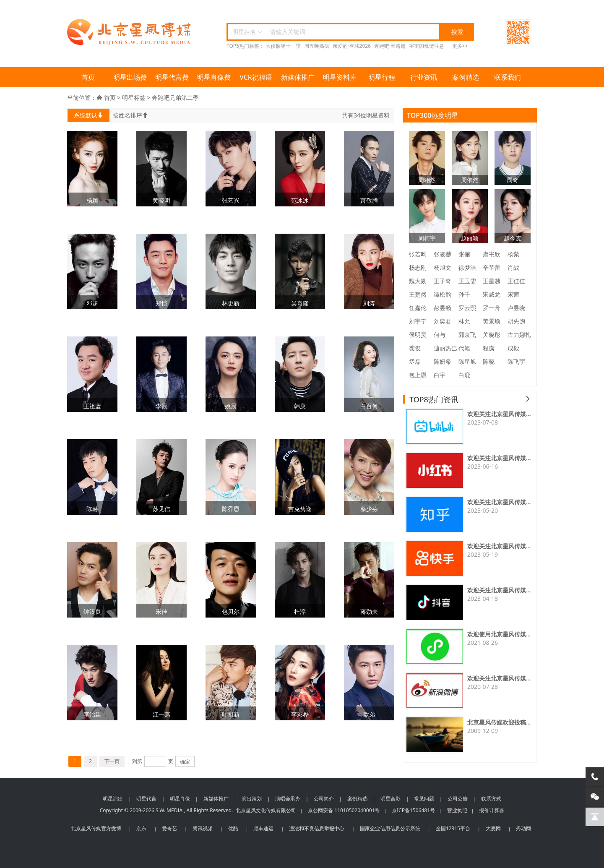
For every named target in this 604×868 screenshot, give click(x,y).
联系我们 (508, 77)
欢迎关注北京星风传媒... (499, 414)
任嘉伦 (418, 308)
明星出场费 (130, 77)
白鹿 (464, 375)
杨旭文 (443, 267)
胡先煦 (516, 321)
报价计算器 (492, 810)
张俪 (464, 254)
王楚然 (418, 294)
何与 (440, 335)
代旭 (464, 348)
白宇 (440, 375)
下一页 (112, 761)
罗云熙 (467, 308)
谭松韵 (443, 294)
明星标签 (134, 98)
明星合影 (391, 799)
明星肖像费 (214, 77)
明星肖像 (180, 799)
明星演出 (113, 799)
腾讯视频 (203, 828)
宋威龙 (492, 294)
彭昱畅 (443, 308)
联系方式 (491, 799)
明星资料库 (340, 77)
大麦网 (493, 828)
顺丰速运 (263, 828)
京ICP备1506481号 (413, 810)
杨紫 (513, 254)
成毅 (513, 348)
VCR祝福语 (256, 77)
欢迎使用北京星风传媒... (499, 634)
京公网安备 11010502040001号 (344, 810)
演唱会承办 (288, 799)
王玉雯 (467, 281)
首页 (88, 77)
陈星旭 (467, 361)
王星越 (492, 281)
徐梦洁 (467, 267)
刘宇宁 (418, 321)
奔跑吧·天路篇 (390, 46)
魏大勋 (418, 281)
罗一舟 (492, 308)
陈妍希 (443, 361)
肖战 (513, 267)
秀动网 (523, 828)
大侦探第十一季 (283, 46)
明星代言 (146, 799)
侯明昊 (418, 335)
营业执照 (457, 810)
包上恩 (418, 375)
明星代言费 (172, 77)
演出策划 (252, 799)
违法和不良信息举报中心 (317, 828)
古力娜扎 (519, 335)
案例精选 (466, 77)
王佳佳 (516, 281)
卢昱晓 (516, 308)
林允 (464, 321)
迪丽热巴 (445, 348)
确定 (185, 762)
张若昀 (418, 254)
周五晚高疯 (317, 46)
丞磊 (415, 361)
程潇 (489, 348)
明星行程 (382, 77)
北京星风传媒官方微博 (96, 828)
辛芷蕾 (492, 267)
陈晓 (489, 361)
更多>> (460, 46)
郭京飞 (467, 335)
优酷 (233, 828)
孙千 (464, 294)
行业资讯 (424, 77)
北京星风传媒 (130, 32)
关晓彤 (492, 335)
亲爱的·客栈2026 (352, 46)
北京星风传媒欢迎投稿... (499, 722)
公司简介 (324, 799)
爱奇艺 (169, 828)
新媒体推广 (298, 77)
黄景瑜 (492, 321)
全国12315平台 (453, 828)
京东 (141, 828)
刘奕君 (443, 321)
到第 (137, 761)
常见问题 (424, 799)
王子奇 (443, 281)
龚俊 (415, 348)
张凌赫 (443, 254)
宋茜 (513, 294)
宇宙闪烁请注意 (427, 46)
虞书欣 (492, 254)
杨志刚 (418, 267)
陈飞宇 (516, 361)
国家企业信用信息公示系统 (390, 828)
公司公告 (458, 799)
